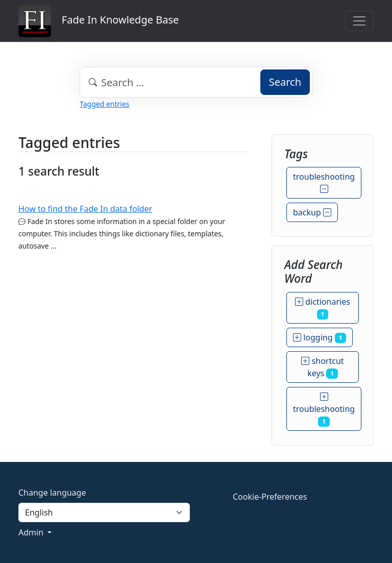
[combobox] (196, 82)
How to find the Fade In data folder (85, 209)
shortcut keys (322, 367)
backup (312, 212)
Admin (32, 532)
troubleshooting (324, 183)
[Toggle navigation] (359, 21)
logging (320, 337)
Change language (52, 493)
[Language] (104, 512)
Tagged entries (104, 104)
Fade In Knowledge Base (99, 21)
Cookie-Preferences (270, 497)
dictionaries (323, 308)
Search (285, 82)
